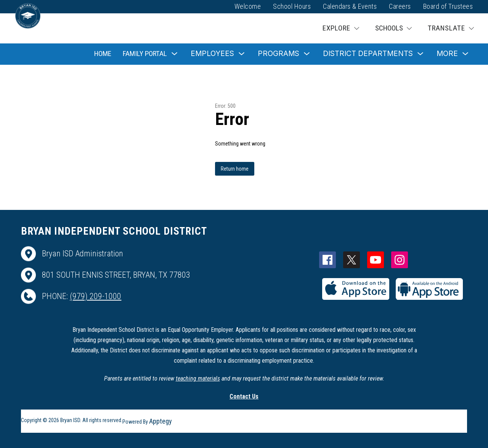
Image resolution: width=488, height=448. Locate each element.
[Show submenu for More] (447, 54)
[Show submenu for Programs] (279, 54)
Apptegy (161, 421)
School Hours (292, 6)
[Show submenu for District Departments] (368, 54)
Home (103, 54)
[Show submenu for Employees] (212, 54)
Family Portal (145, 54)
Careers (400, 6)
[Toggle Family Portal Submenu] (175, 54)
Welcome (248, 6)
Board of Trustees (448, 6)
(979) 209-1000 (96, 296)
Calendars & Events (350, 6)
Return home (235, 169)
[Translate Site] (451, 28)
